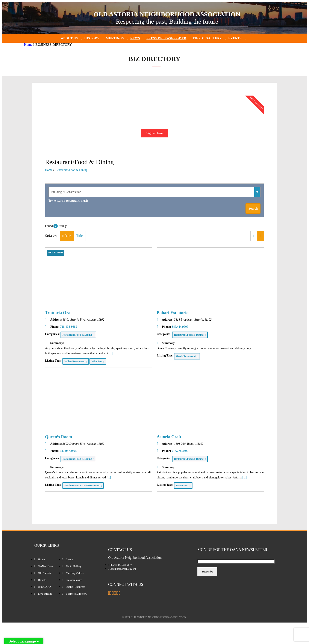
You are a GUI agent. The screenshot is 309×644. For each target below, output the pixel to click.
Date (67, 236)
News (135, 38)
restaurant (73, 201)
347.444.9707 (180, 327)
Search (253, 208)
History (92, 38)
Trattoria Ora (58, 313)
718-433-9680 (69, 327)
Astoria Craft (169, 437)
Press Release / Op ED (166, 38)
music (85, 201)
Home (28, 45)
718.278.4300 (180, 451)
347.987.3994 (68, 451)
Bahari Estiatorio (173, 313)
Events (235, 38)
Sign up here (154, 133)
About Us (69, 38)
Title (80, 236)
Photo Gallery (207, 38)
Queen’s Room (58, 437)
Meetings (115, 38)
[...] (111, 353)
